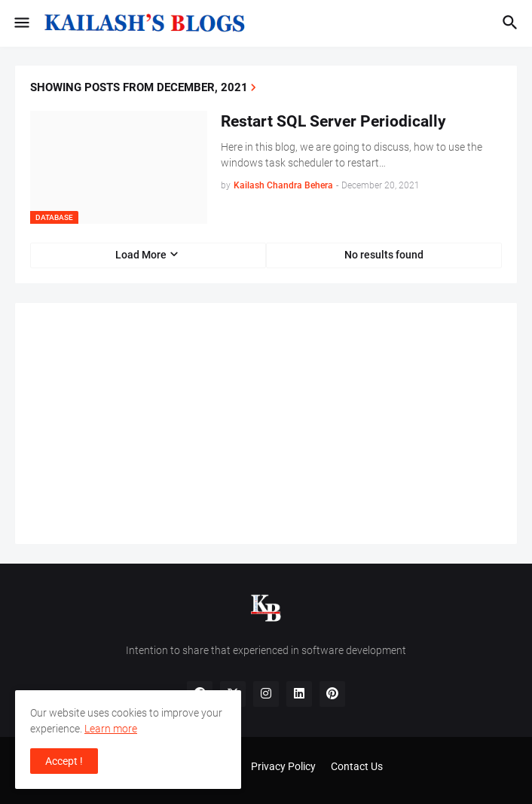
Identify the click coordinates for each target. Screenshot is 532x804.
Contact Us (357, 766)
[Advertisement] (266, 423)
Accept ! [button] (64, 761)
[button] (21, 23)
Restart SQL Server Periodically (333, 121)
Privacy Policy (283, 766)
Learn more (111, 729)
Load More (141, 255)
